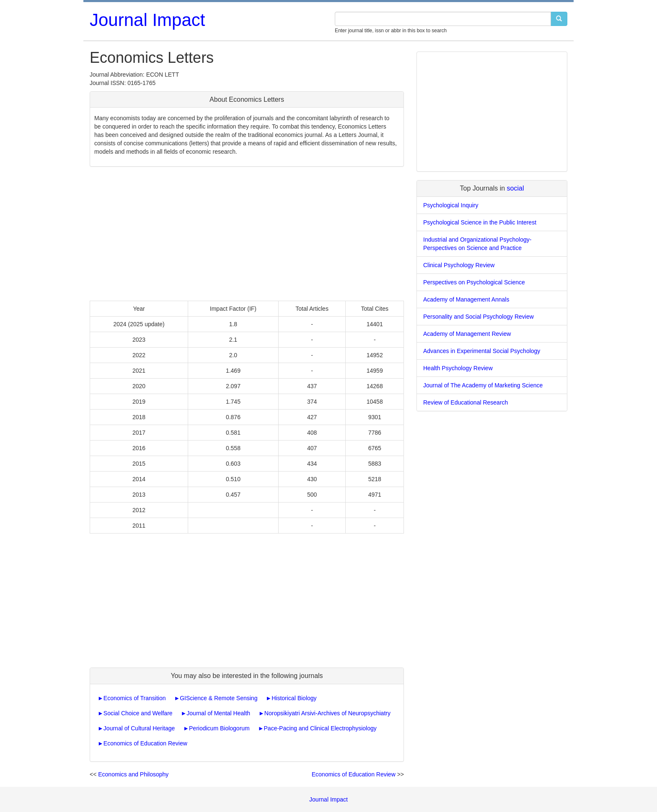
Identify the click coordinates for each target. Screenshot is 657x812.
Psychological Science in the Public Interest (480, 222)
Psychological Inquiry (451, 205)
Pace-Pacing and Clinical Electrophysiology (320, 728)
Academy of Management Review (467, 334)
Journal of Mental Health (218, 713)
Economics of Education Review (145, 743)
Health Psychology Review (458, 368)
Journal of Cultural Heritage (139, 728)
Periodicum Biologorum (219, 728)
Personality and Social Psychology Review (479, 317)
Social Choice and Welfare (138, 713)
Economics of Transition (135, 698)
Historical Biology (294, 698)
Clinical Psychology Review (459, 265)
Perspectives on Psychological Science (474, 282)
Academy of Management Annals (466, 299)
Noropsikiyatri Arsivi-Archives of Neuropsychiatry (327, 713)
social (516, 188)
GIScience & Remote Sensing (219, 698)
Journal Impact (147, 20)
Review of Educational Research (466, 402)
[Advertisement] (247, 234)
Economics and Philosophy (133, 774)
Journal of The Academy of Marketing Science (483, 385)
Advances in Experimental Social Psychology (482, 351)
